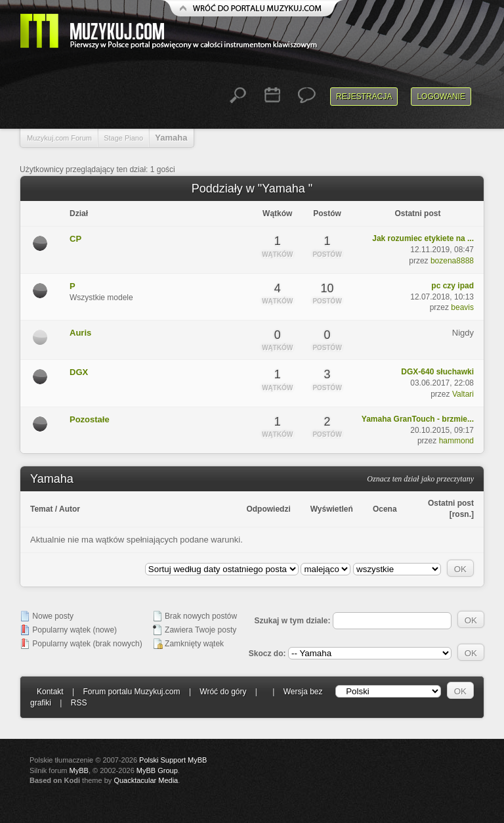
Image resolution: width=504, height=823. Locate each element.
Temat (41, 509)
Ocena (385, 509)
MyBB (79, 770)
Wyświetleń (332, 509)
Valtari (463, 394)
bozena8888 (452, 261)
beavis (462, 307)
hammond (456, 441)
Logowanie (441, 97)
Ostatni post (451, 503)
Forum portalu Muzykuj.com (132, 692)
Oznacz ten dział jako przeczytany (420, 479)
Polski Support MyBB (173, 760)
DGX (79, 372)
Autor (70, 509)
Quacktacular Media (146, 780)
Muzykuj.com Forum (59, 138)
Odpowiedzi (268, 509)
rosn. (462, 514)
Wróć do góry (223, 692)
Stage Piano (123, 138)
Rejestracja (364, 97)
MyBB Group (157, 770)
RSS (79, 703)
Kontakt (50, 692)
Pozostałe (90, 419)
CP (75, 239)
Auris (80, 333)
